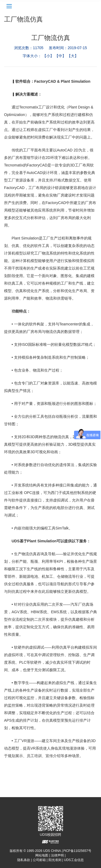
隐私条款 (24, 860)
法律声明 (57, 855)
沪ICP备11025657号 (77, 851)
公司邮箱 (39, 860)
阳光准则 (55, 860)
